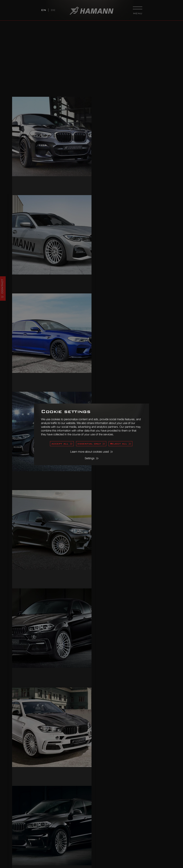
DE (53, 10)
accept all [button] (60, 444)
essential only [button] (89, 444)
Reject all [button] (119, 444)
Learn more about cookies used (90, 452)
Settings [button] (90, 458)
